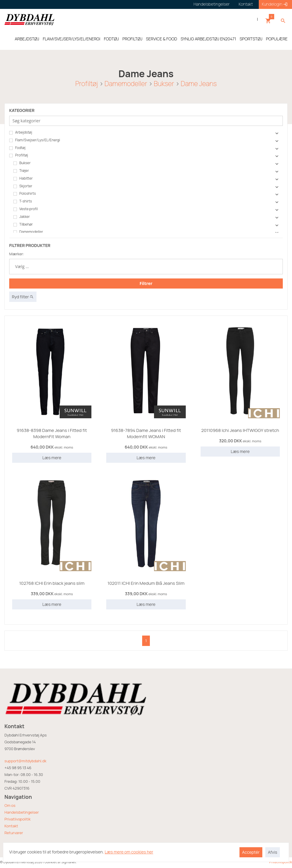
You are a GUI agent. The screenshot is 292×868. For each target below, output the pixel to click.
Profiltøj (87, 83)
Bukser (164, 83)
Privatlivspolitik (18, 819)
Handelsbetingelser (22, 812)
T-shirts (23, 201)
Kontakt (11, 826)
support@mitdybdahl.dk (25, 761)
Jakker (22, 217)
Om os (10, 805)
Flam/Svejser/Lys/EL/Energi (35, 140)
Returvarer (14, 833)
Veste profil (26, 209)
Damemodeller (126, 83)
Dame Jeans (199, 83)
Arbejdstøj (21, 132)
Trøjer (21, 171)
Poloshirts (25, 194)
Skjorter (23, 186)
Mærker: (17, 254)
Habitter (23, 178)
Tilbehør (23, 224)
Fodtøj (17, 148)
